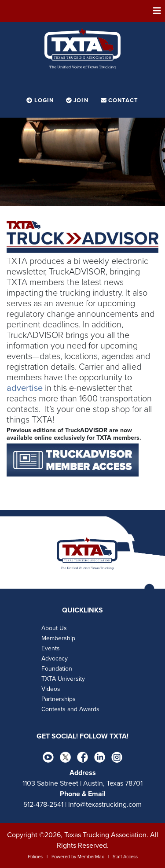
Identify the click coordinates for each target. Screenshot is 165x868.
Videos (51, 689)
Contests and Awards (70, 709)
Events (51, 648)
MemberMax (91, 857)
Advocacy (55, 658)
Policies (35, 857)
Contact (120, 100)
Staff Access (125, 857)
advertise (25, 388)
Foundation (57, 669)
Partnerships (59, 699)
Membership (58, 638)
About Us (54, 628)
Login (41, 100)
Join (78, 100)
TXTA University (63, 679)
